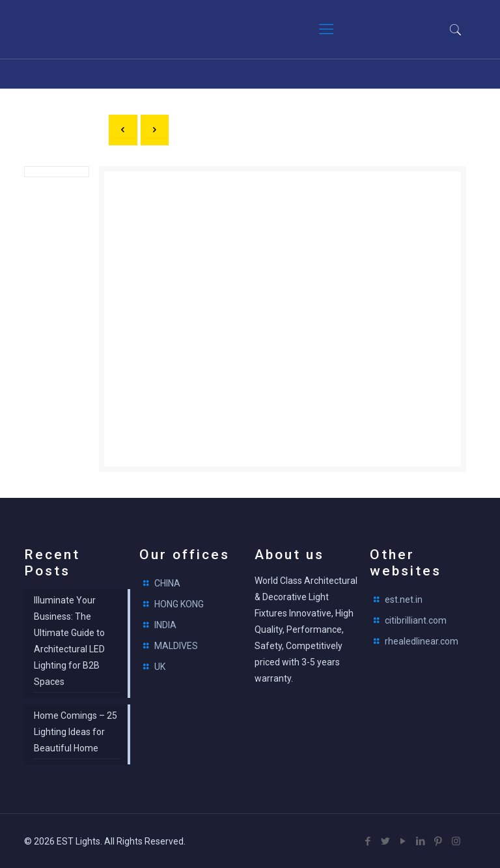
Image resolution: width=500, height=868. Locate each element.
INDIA (165, 625)
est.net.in (404, 600)
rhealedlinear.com (422, 641)
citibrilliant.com (416, 620)
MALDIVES (176, 646)
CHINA (167, 583)
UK (160, 667)
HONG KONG (179, 604)
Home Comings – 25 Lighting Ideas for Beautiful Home (76, 732)
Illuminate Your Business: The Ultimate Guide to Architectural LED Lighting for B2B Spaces (69, 641)
